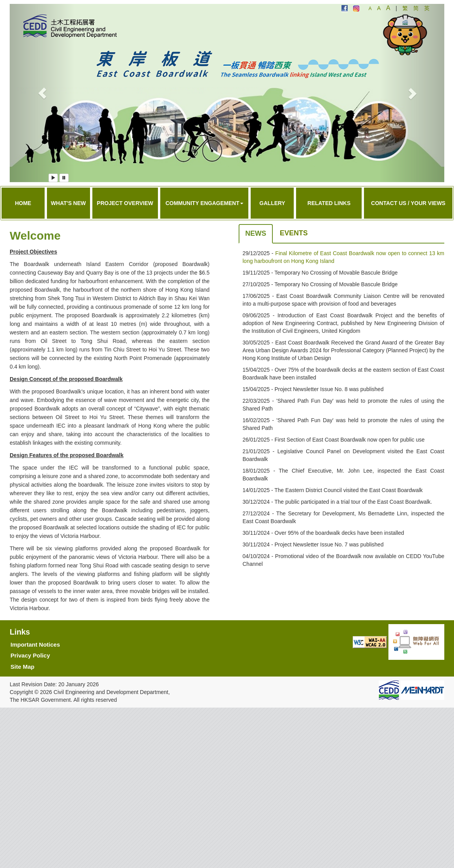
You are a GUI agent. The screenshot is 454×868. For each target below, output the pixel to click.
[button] (42, 93)
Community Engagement (204, 203)
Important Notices (35, 644)
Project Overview (125, 203)
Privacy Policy (30, 655)
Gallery (272, 203)
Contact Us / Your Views (408, 203)
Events (294, 233)
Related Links (329, 203)
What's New (68, 203)
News (256, 233)
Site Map (23, 667)
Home (23, 203)
